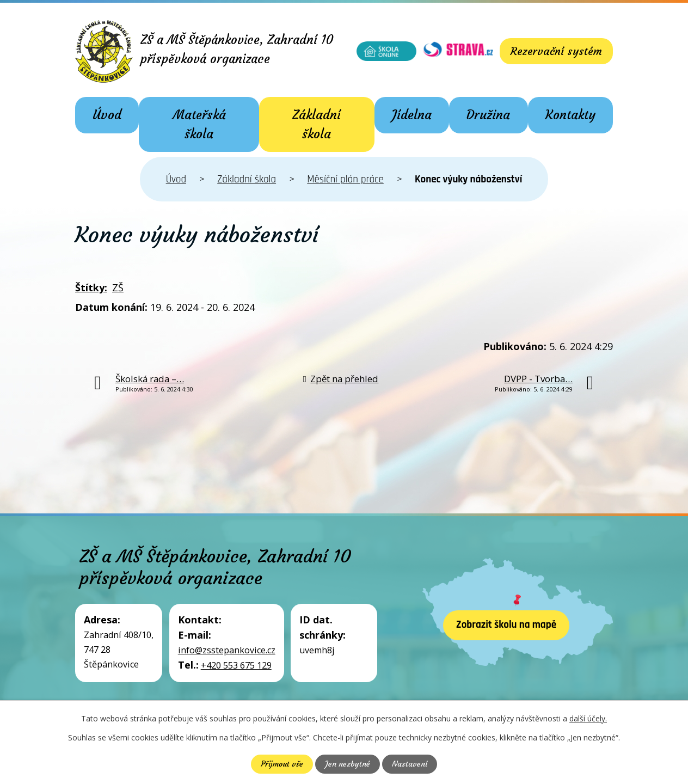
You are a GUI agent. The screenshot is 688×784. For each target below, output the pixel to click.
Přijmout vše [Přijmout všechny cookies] (282, 764)
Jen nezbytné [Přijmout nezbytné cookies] (348, 764)
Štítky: (91, 287)
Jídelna (412, 115)
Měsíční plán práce (345, 179)
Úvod (107, 115)
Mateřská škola (199, 124)
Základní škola (317, 124)
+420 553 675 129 (236, 665)
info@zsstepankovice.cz (227, 650)
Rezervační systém (556, 51)
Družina (488, 115)
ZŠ (118, 287)
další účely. (588, 718)
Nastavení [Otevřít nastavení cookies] (410, 764)
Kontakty (570, 115)
